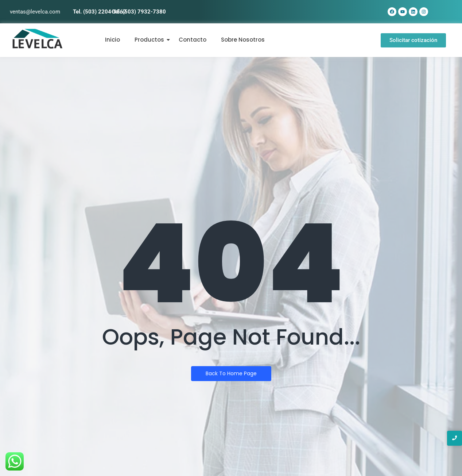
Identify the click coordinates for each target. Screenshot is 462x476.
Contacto (193, 40)
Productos (149, 40)
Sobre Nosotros (243, 40)
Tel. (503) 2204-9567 (100, 12)
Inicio (112, 40)
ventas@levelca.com (35, 12)
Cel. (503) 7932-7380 (139, 12)
